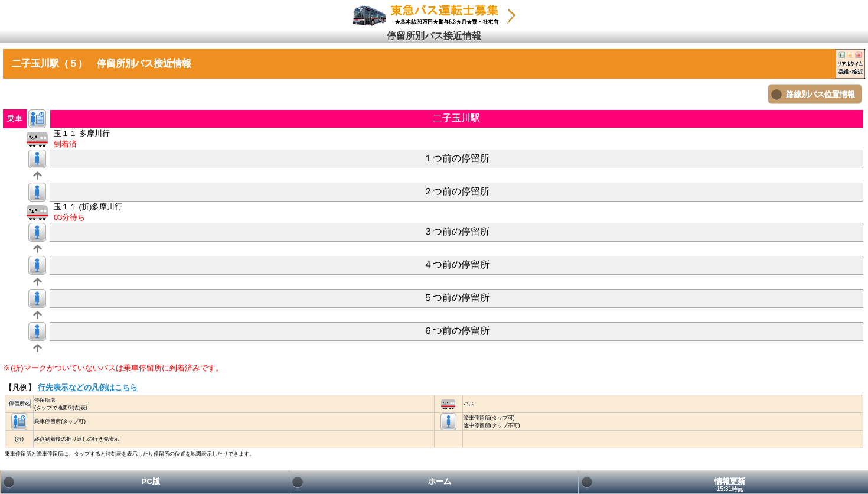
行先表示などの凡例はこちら (88, 387)
